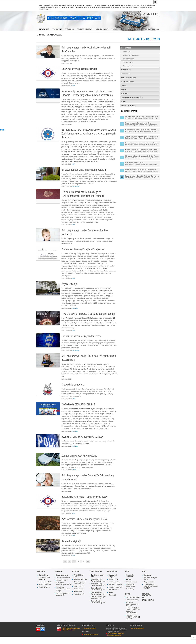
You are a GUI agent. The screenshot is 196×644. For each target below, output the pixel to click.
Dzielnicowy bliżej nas (97, 583)
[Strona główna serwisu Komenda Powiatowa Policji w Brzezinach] (144, 14)
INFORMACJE (126, 48)
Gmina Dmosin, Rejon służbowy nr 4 (98, 601)
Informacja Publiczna (130, 583)
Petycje (129, 587)
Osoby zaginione (62, 582)
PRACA (123, 90)
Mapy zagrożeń (79, 594)
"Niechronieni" (114, 597)
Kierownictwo (126, 51)
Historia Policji (79, 599)
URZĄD (123, 86)
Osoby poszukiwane (63, 585)
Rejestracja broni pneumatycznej (80, 590)
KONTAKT (124, 94)
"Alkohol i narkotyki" (116, 594)
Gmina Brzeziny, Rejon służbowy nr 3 (98, 596)
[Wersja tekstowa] (153, 14)
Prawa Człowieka (128, 62)
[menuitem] (44, 29)
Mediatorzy (130, 596)
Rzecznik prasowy (132, 607)
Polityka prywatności (114, 643)
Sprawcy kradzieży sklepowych (63, 601)
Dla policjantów (149, 589)
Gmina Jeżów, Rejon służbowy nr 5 (98, 605)
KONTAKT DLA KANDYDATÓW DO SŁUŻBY (151, 594)
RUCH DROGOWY (127, 82)
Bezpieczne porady (80, 587)
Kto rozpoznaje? (62, 587)
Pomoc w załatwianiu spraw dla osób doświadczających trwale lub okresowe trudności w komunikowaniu (133, 615)
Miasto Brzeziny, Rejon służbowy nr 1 (98, 587)
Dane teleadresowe (133, 605)
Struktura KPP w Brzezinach (131, 55)
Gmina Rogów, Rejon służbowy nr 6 (98, 609)
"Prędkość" (112, 602)
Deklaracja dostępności (131, 98)
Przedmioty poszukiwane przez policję (63, 596)
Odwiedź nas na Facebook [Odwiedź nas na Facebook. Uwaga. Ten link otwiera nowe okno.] (42, 637)
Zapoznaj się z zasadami (116, 641)
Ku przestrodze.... (115, 589)
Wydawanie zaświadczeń (131, 593)
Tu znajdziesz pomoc (78, 583)
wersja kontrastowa (138, 636)
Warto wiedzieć (79, 596)
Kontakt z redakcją (90, 636)
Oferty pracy (148, 582)
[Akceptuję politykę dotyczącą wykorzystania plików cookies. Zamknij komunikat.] (155, 2)
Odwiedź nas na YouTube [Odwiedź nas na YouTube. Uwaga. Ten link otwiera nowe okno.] (38, 637)
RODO (123, 102)
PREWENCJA (125, 74)
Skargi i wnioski (132, 589)
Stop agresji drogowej (113, 583)
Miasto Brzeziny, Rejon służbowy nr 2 (98, 592)
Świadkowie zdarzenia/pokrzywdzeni (63, 591)
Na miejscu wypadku (116, 592)
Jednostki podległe (128, 59)
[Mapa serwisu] (148, 14)
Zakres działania (127, 66)
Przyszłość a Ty (79, 601)
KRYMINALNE (126, 70)
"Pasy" (111, 600)
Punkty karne (113, 587)
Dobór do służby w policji (150, 586)
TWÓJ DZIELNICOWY (128, 78)
